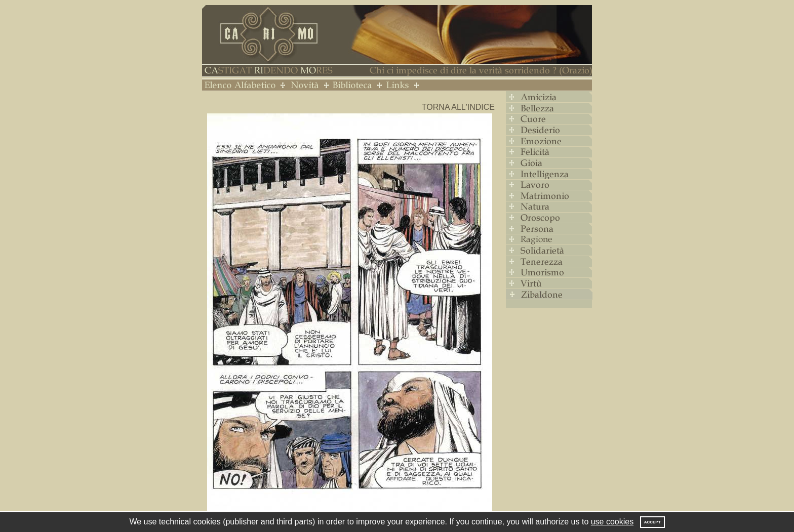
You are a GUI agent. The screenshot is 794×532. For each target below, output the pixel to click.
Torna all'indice (458, 107)
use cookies (612, 522)
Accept (652, 522)
